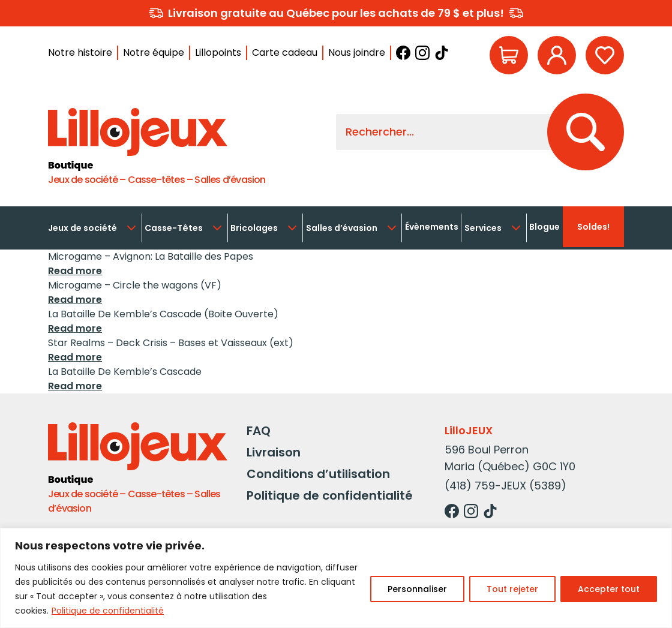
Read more (75, 271)
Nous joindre (357, 52)
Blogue (544, 227)
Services (494, 228)
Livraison (274, 452)
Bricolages (265, 228)
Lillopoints (218, 52)
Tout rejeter (512, 589)
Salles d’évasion (352, 228)
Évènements (432, 227)
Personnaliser (417, 589)
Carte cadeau (285, 52)
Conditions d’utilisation (318, 474)
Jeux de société (93, 228)
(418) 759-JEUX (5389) (505, 486)
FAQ (259, 431)
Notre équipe (154, 52)
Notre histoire (80, 52)
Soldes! (593, 227)
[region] (336, 578)
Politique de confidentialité (108, 611)
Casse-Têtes (184, 228)
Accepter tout (609, 589)
